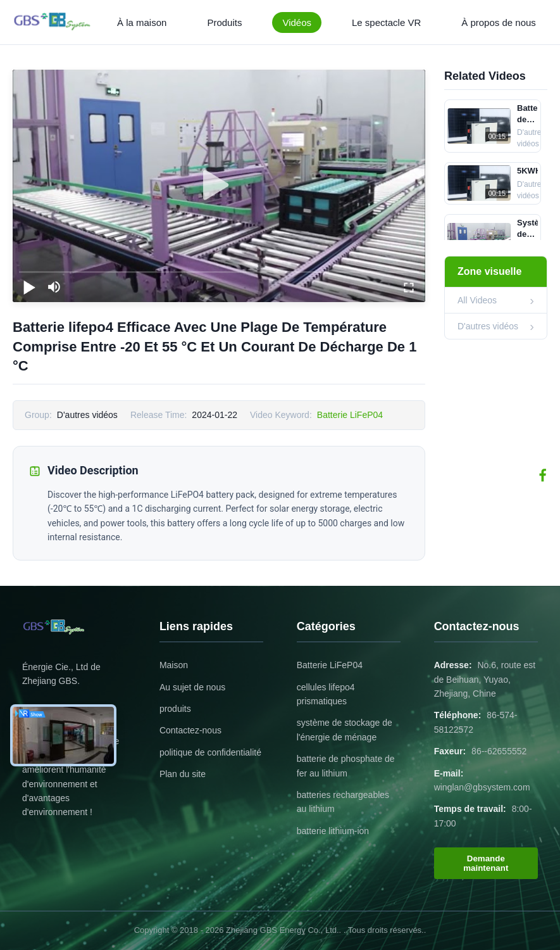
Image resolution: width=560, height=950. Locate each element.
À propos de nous (499, 22)
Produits (224, 22)
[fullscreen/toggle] (409, 287)
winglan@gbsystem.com (482, 787)
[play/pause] (29, 287)
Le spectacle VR (386, 22)
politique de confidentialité (210, 752)
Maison (174, 665)
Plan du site (183, 774)
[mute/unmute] (54, 287)
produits (175, 709)
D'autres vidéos (488, 326)
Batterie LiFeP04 (350, 415)
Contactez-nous (190, 730)
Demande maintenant (486, 863)
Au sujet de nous (192, 687)
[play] (219, 186)
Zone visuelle (489, 271)
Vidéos (297, 22)
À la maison (142, 22)
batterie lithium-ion (333, 831)
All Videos (477, 300)
